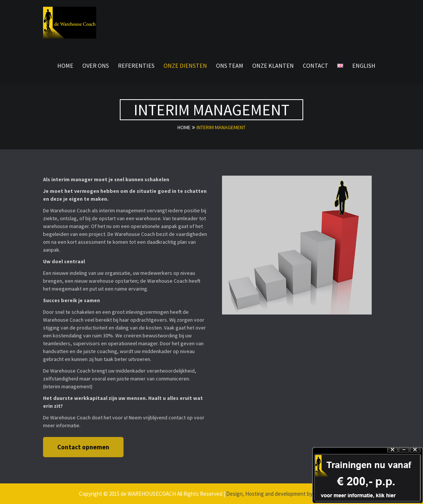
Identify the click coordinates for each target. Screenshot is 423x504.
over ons (96, 66)
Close (415, 450)
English (364, 66)
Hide (404, 450)
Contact (316, 66)
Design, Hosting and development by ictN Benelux (285, 494)
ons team (230, 66)
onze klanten (273, 66)
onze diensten (185, 66)
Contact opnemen (83, 447)
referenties (136, 66)
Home (65, 66)
